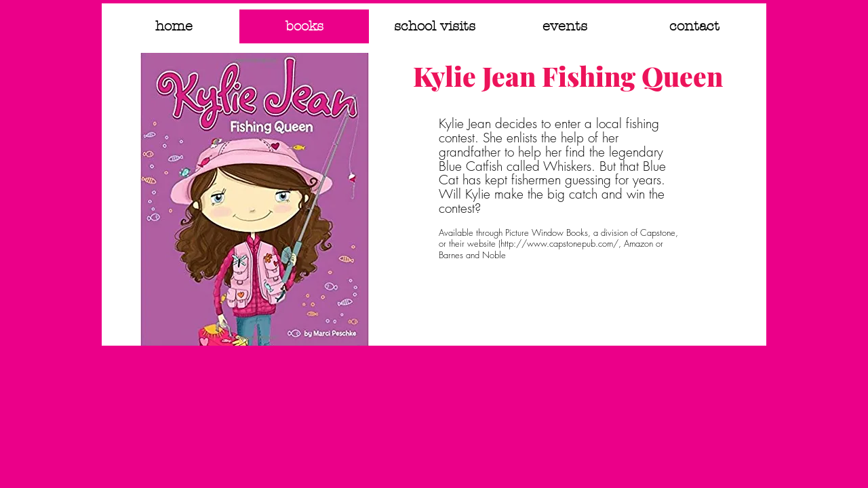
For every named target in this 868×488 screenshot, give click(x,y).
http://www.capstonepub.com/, (561, 243)
